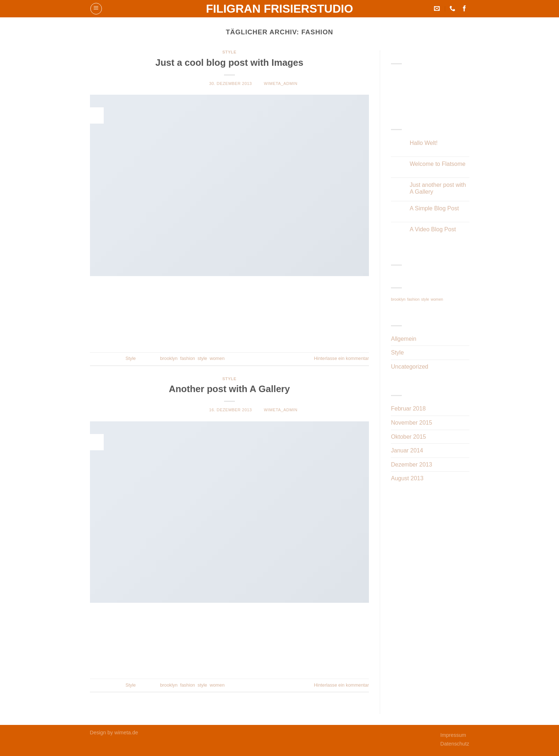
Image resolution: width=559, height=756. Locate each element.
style (202, 358)
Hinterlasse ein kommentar (341, 358)
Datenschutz (455, 744)
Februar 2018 (408, 409)
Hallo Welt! (424, 143)
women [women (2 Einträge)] (437, 299)
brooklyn (169, 358)
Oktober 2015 (408, 437)
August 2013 (407, 478)
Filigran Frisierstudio (279, 9)
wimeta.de (126, 733)
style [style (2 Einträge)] (425, 299)
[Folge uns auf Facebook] (464, 9)
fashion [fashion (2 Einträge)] (413, 299)
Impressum (453, 735)
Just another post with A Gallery (438, 188)
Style (229, 52)
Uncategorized (410, 367)
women (217, 358)
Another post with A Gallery (229, 389)
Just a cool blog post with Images (229, 63)
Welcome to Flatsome (438, 164)
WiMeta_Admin (281, 83)
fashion (187, 358)
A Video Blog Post (433, 229)
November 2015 (412, 423)
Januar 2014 (407, 450)
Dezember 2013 (412, 465)
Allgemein (404, 339)
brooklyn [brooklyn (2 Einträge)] (398, 299)
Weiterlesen (229, 334)
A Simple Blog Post (434, 208)
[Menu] (96, 9)
